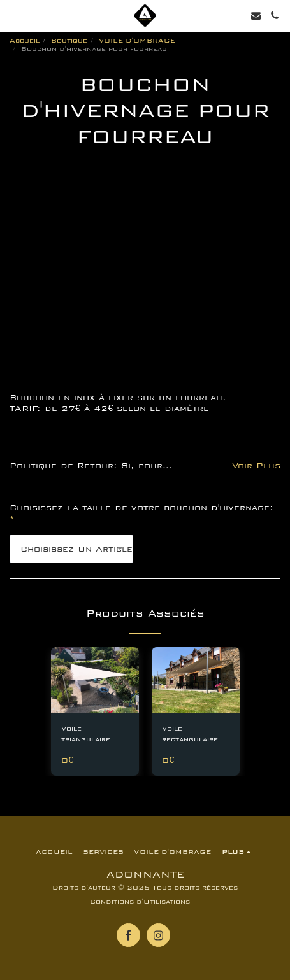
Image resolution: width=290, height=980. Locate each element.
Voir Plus (256, 465)
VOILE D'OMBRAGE (137, 41)
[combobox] (71, 549)
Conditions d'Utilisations (140, 902)
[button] (14, 15)
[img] (95, 680)
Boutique (69, 41)
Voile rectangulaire (190, 734)
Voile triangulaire (86, 734)
